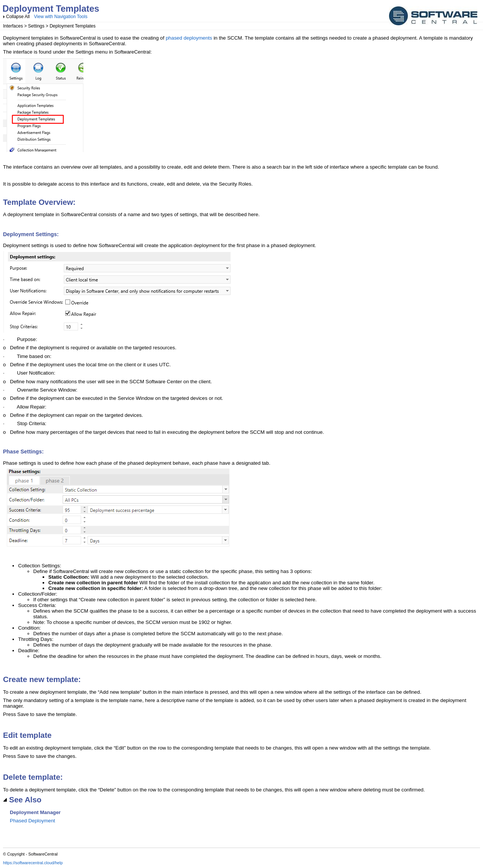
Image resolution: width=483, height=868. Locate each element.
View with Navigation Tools (61, 17)
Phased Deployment (32, 821)
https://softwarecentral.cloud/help (33, 863)
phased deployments (189, 38)
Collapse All (18, 17)
